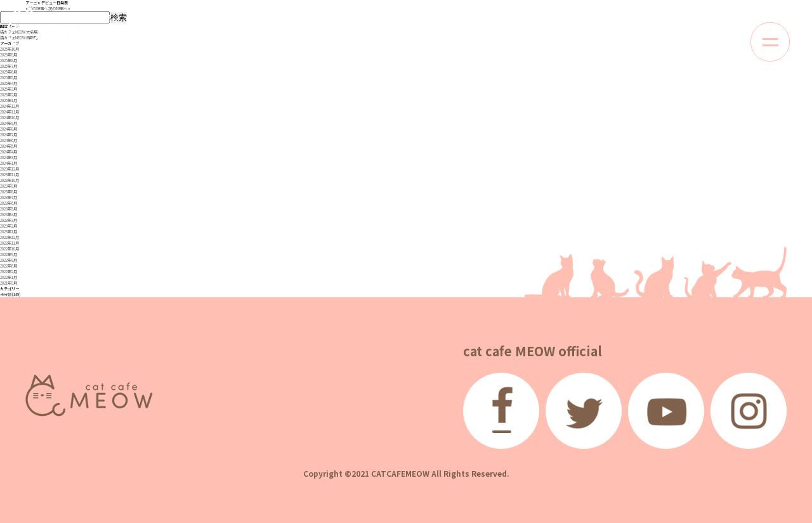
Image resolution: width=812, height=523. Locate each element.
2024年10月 (10, 118)
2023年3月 (9, 220)
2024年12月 (10, 106)
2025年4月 (9, 83)
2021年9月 (9, 283)
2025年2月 (9, 95)
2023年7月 (9, 197)
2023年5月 (9, 209)
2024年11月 (10, 112)
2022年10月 (10, 249)
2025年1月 (9, 100)
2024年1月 (9, 163)
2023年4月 (9, 215)
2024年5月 (9, 146)
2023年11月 (10, 175)
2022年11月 (10, 243)
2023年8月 (9, 192)
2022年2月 (9, 272)
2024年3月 (9, 158)
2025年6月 (9, 72)
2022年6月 (9, 266)
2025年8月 (9, 61)
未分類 (6, 294)
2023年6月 (9, 203)
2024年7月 (9, 135)
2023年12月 (10, 169)
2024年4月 (9, 152)
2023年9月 (9, 186)
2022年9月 (9, 255)
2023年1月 (9, 232)
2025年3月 (9, 89)
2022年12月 (10, 237)
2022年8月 (9, 260)
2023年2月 (9, 226)
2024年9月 (9, 123)
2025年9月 (9, 55)
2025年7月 (9, 66)
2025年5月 (9, 78)
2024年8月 (9, 129)
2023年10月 (10, 180)
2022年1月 (9, 277)
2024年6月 (9, 140)
